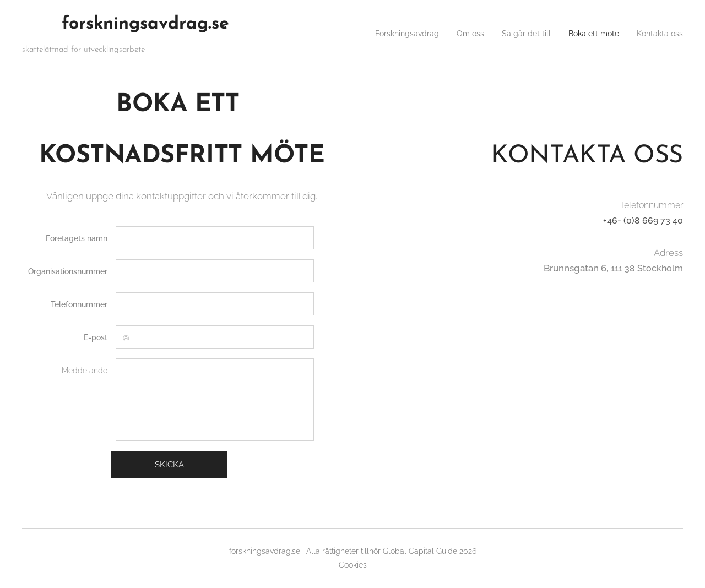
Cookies (353, 565)
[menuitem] (383, 34)
